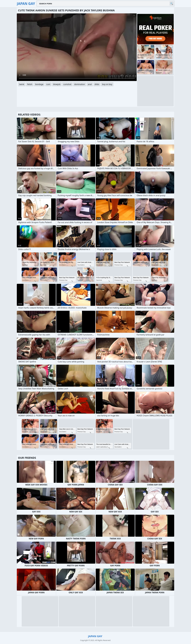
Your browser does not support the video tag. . (77, 47)
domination (80, 84)
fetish (30, 84)
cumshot (67, 84)
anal (90, 84)
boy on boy (107, 84)
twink (22, 84)
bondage (39, 84)
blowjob (57, 84)
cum (48, 84)
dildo (97, 84)
